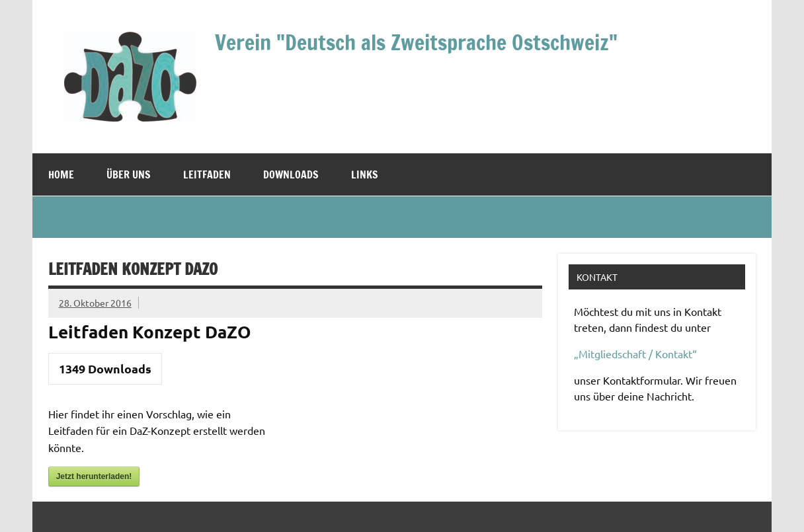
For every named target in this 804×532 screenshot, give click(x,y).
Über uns (129, 174)
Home (61, 174)
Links (365, 174)
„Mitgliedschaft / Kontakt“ (635, 354)
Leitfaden (207, 174)
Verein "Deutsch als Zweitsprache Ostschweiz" (416, 42)
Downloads (291, 174)
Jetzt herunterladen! (94, 476)
